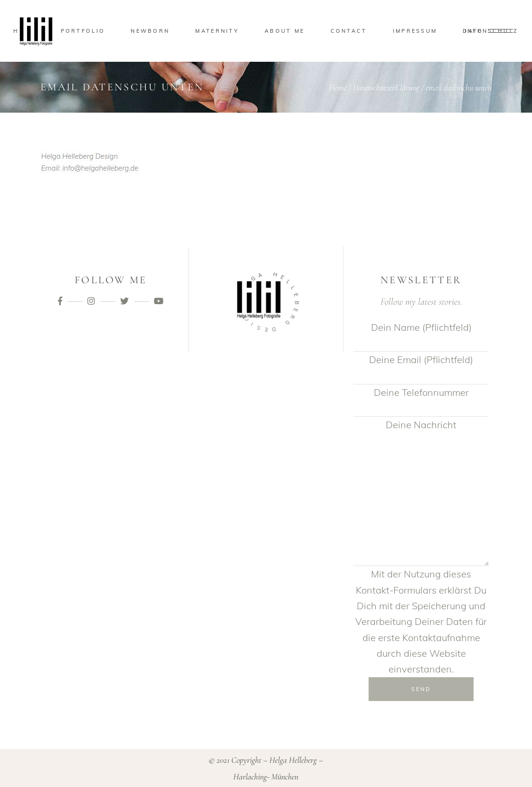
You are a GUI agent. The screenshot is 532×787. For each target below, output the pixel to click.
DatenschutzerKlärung (386, 87)
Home (338, 87)
